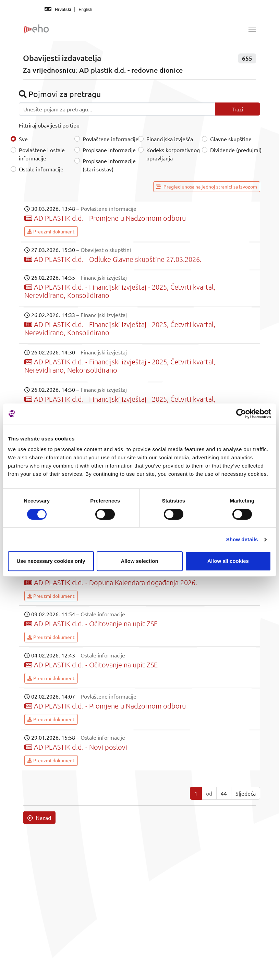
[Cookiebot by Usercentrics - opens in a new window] (241, 414)
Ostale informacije (41, 169)
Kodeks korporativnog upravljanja (173, 154)
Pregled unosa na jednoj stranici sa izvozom (207, 186)
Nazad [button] (39, 818)
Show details (242, 539)
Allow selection (139, 561)
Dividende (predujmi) (236, 150)
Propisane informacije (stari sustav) (109, 165)
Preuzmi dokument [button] (51, 231)
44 (224, 793)
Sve (23, 139)
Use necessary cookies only (51, 561)
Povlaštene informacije (111, 139)
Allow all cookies (228, 561)
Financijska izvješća (170, 139)
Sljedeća (246, 793)
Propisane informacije (109, 150)
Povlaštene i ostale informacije (42, 154)
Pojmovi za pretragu (60, 94)
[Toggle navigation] (252, 29)
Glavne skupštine (231, 139)
